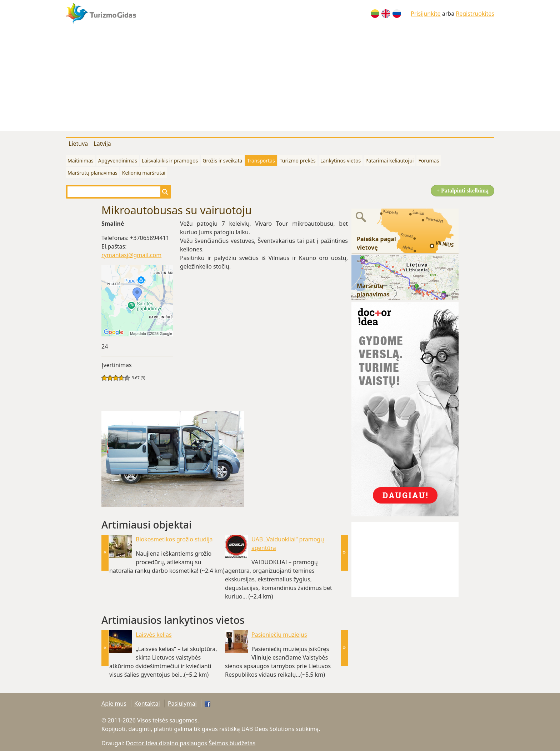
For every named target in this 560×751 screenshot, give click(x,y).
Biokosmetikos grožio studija (174, 539)
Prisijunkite (426, 14)
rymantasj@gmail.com (131, 255)
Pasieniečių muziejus (279, 635)
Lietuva (78, 144)
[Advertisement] (280, 81)
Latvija (102, 144)
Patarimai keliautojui (389, 161)
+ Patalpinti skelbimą (462, 191)
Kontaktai (147, 704)
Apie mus (114, 704)
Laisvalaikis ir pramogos (170, 161)
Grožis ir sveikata (222, 161)
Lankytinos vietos (341, 161)
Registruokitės (475, 14)
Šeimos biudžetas (232, 743)
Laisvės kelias (154, 635)
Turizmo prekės (298, 161)
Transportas (261, 161)
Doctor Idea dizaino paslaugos (166, 743)
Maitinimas (81, 161)
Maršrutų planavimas (92, 173)
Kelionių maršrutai (144, 173)
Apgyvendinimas (118, 161)
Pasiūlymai (182, 704)
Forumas (429, 161)
